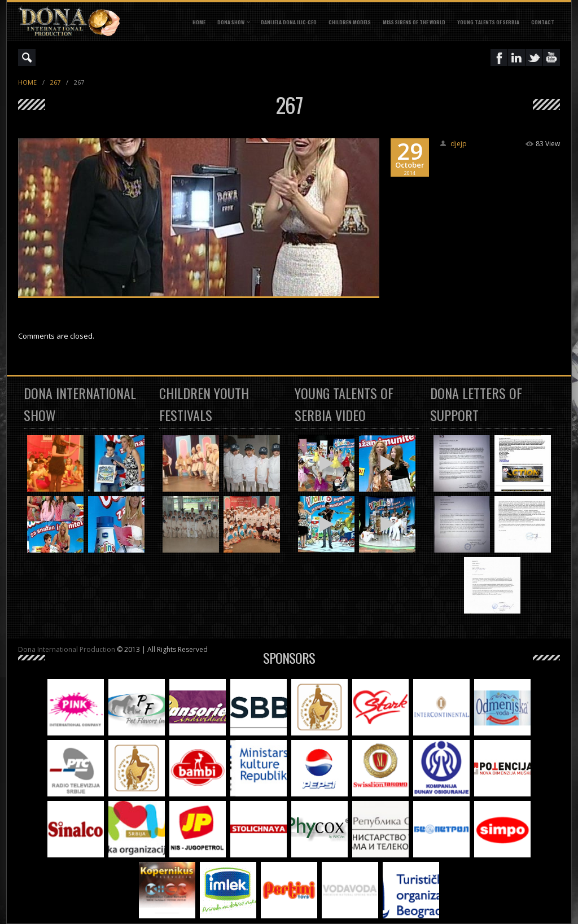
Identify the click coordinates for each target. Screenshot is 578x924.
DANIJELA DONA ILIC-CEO (289, 22)
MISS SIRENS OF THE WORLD (414, 22)
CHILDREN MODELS (350, 22)
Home (199, 22)
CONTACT (543, 22)
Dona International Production (67, 649)
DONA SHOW (231, 22)
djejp (459, 144)
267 (55, 82)
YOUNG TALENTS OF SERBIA (488, 22)
